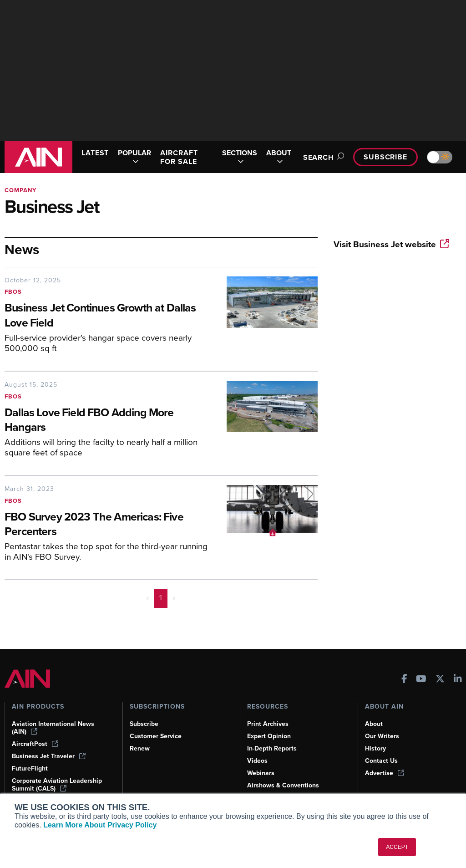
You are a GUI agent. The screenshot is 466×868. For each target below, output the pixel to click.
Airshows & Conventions (283, 785)
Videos (257, 761)
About (374, 724)
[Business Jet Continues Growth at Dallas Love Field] (109, 316)
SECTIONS (240, 157)
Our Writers (382, 736)
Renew (140, 748)
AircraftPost (35, 744)
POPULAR (134, 157)
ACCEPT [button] (397, 847)
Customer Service (156, 736)
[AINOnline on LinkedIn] (458, 680)
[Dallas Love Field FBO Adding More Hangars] (109, 421)
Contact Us (381, 761)
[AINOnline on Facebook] (404, 680)
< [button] (148, 598)
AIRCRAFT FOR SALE (179, 157)
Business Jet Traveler (49, 756)
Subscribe (385, 157)
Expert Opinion (269, 736)
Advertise (385, 773)
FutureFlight (30, 768)
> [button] (174, 598)
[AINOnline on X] (440, 680)
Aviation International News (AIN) (53, 728)
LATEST (95, 153)
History (375, 748)
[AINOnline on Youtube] (421, 680)
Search (322, 157)
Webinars (261, 773)
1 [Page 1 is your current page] (161, 598)
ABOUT (279, 157)
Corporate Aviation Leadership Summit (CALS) (57, 785)
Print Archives (268, 724)
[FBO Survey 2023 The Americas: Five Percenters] (109, 525)
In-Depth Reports (272, 748)
